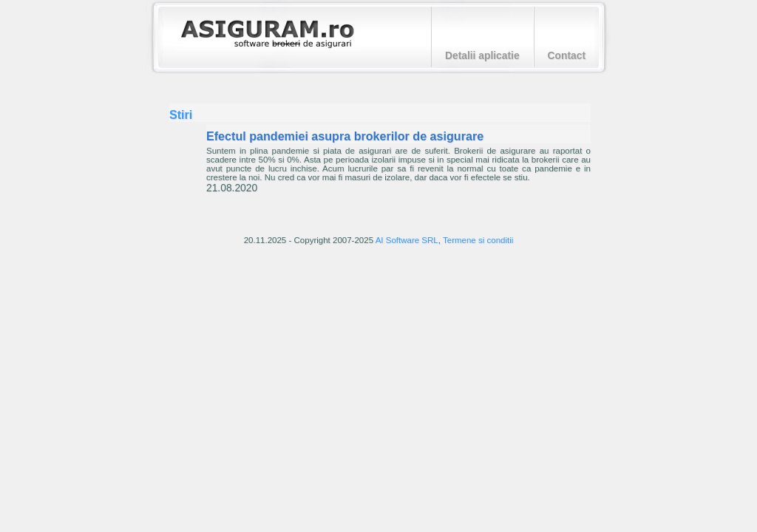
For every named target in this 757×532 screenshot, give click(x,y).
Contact (567, 55)
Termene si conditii (478, 240)
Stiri (181, 115)
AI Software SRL (407, 240)
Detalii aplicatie (482, 55)
